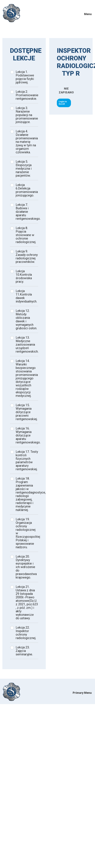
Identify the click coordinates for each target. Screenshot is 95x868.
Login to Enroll (63, 103)
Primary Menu (82, 693)
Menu (88, 14)
